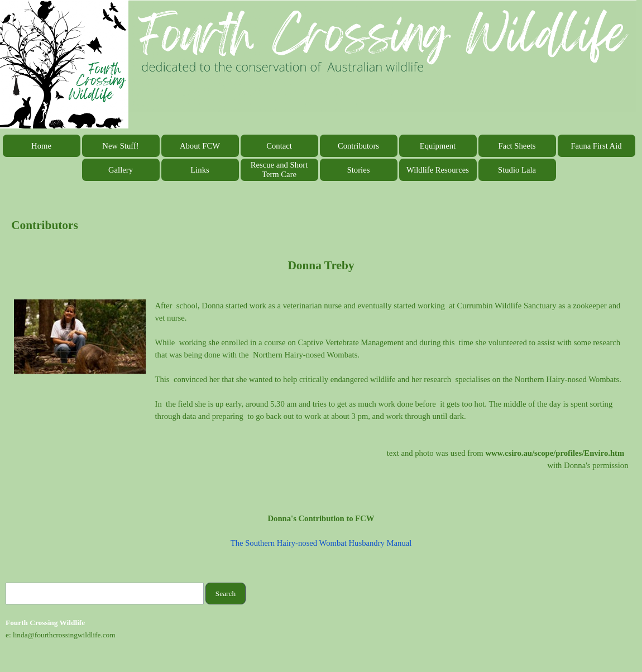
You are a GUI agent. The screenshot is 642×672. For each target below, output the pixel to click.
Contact (279, 146)
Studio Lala (517, 170)
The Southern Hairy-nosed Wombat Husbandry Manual (321, 543)
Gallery (121, 170)
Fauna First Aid (596, 146)
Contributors (358, 146)
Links (200, 170)
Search (226, 594)
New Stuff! (120, 146)
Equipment (438, 146)
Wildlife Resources (438, 170)
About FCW (200, 146)
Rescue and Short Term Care (279, 170)
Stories (359, 170)
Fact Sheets (517, 146)
